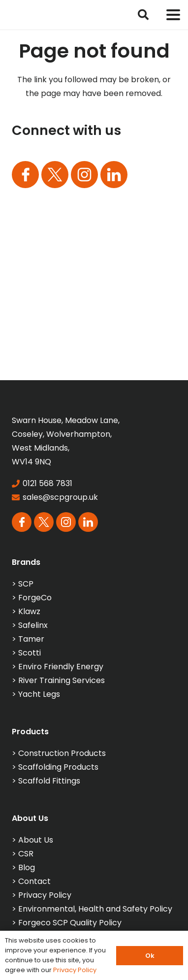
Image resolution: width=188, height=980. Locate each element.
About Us (36, 840)
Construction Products (62, 753)
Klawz (29, 611)
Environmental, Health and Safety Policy (95, 909)
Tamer (31, 639)
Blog (27, 867)
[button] (143, 15)
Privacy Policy (45, 895)
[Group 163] (25, 175)
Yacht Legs (39, 694)
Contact (34, 881)
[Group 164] (55, 175)
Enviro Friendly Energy (61, 667)
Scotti (30, 653)
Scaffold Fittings (49, 781)
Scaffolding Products (58, 767)
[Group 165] (84, 175)
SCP (26, 584)
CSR (26, 854)
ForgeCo (35, 598)
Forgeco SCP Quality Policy (70, 923)
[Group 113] (114, 175)
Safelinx (33, 625)
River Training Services (62, 680)
